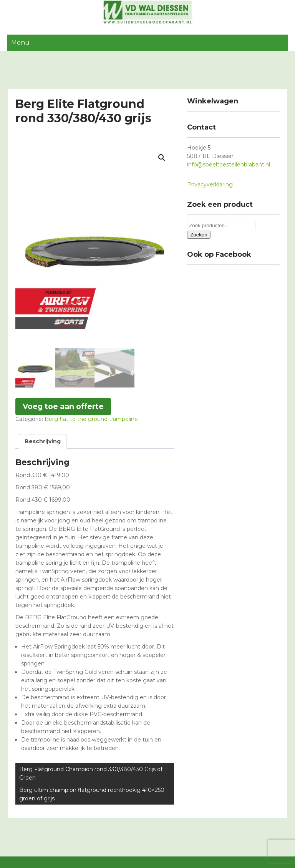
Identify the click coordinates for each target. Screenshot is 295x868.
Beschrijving (43, 441)
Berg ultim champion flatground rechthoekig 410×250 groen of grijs (92, 794)
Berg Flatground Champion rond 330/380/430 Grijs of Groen (91, 773)
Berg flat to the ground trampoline (91, 419)
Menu (20, 42)
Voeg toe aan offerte (63, 406)
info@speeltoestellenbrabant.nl (229, 165)
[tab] (43, 441)
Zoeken (199, 235)
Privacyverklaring (210, 185)
